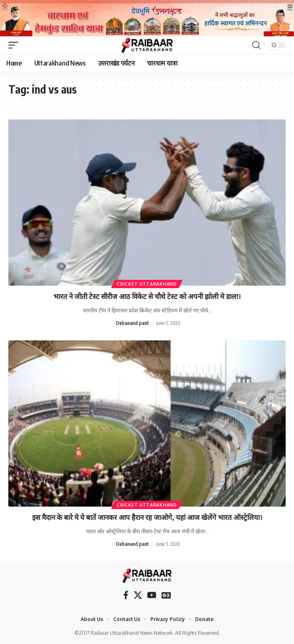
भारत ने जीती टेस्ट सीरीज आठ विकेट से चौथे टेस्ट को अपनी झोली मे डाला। (147, 296)
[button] (15, 45)
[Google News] (166, 595)
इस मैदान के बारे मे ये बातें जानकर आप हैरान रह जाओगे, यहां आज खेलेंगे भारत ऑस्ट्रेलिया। (147, 517)
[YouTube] (152, 595)
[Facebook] (126, 595)
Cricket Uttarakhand (147, 284)
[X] (138, 595)
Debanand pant (133, 323)
